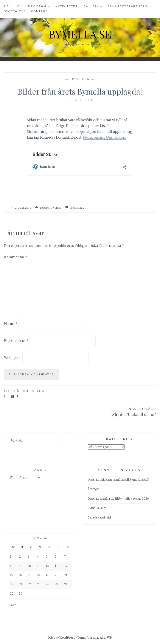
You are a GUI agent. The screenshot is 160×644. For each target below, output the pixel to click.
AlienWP (106, 638)
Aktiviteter (67, 6)
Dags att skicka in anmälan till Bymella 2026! (118, 480)
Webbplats (13, 358)
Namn (11, 324)
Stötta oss (15, 11)
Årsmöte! (94, 489)
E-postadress (16, 341)
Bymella (80, 79)
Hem (8, 6)
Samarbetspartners (127, 6)
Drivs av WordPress (61, 638)
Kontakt (39, 11)
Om (20, 6)
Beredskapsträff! (99, 518)
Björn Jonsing (50, 208)
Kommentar (16, 257)
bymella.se (80, 34)
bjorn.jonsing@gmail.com (105, 137)
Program (37, 6)
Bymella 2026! (97, 508)
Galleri (91, 6)
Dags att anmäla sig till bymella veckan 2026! (119, 499)
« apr (12, 605)
